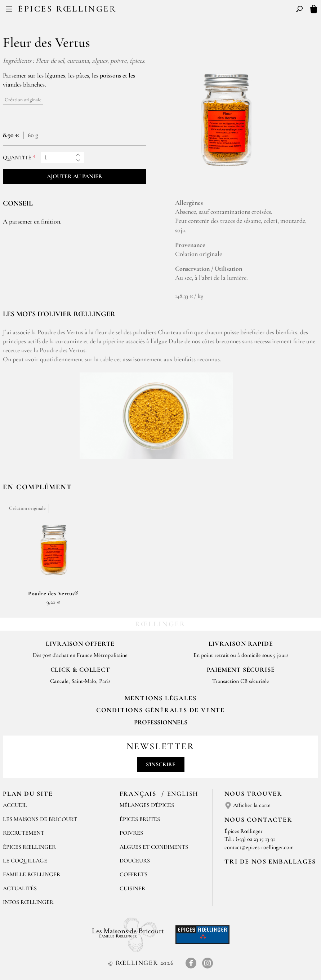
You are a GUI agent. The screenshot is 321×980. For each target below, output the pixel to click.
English (183, 794)
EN (167, 10)
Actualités (20, 888)
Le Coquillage (25, 861)
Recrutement (24, 833)
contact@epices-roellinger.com (259, 847)
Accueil (15, 805)
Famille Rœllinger (32, 874)
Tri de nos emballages (270, 861)
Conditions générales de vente (160, 710)
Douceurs (135, 861)
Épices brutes (140, 819)
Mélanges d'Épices (147, 805)
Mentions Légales (161, 698)
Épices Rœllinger (67, 9)
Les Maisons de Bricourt (40, 819)
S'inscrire (161, 764)
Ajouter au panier (75, 176)
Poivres (131, 833)
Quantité (17, 158)
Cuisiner (133, 888)
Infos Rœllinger (28, 902)
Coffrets (133, 874)
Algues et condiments (154, 847)
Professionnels (161, 722)
